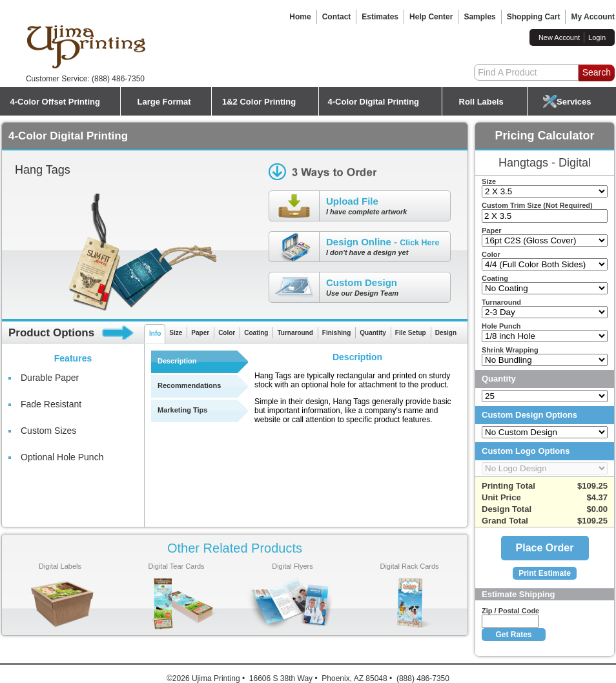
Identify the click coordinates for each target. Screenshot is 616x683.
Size (176, 333)
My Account (593, 17)
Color (227, 333)
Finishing (336, 333)
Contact (337, 17)
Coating (256, 333)
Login (597, 37)
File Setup (411, 333)
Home (300, 17)
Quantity (373, 333)
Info (155, 333)
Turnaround (295, 333)
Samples (479, 17)
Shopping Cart (534, 17)
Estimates (380, 17)
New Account (559, 37)
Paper (200, 333)
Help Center (431, 17)
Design (446, 333)
